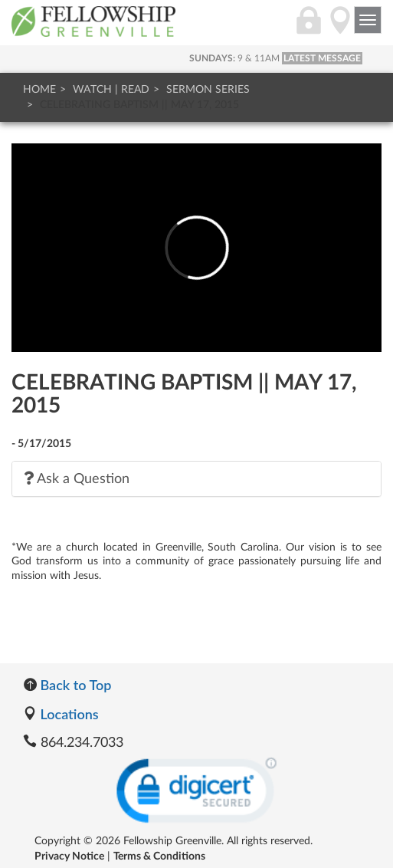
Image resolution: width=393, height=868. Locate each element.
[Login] (309, 28)
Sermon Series (208, 90)
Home (39, 90)
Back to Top (67, 685)
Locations (61, 714)
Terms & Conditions (159, 856)
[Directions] (340, 28)
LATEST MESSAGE (322, 58)
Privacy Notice (69, 856)
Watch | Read (111, 90)
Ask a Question (77, 478)
